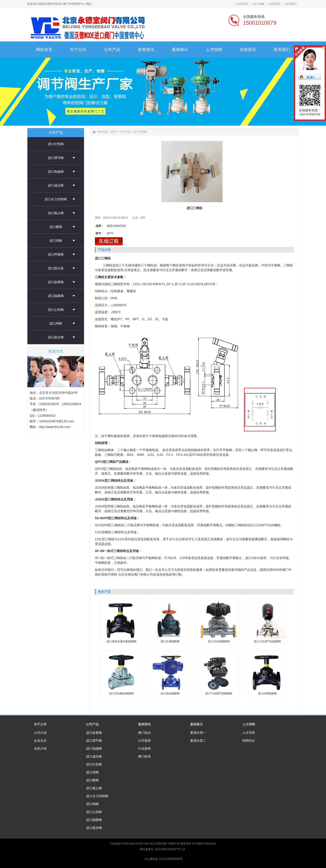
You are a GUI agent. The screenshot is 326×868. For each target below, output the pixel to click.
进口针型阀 (56, 144)
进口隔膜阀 (56, 296)
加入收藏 (259, 4)
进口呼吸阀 (56, 254)
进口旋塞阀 (56, 282)
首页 (113, 132)
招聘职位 (249, 741)
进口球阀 (56, 241)
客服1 (311, 77)
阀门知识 (144, 733)
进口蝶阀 (56, 227)
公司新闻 (144, 741)
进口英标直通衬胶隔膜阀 (121, 641)
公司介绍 (40, 733)
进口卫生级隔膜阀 (219, 641)
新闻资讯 (144, 724)
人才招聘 (249, 724)
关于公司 (40, 724)
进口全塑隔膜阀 (170, 641)
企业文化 (40, 741)
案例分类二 (198, 741)
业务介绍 (40, 748)
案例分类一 (198, 733)
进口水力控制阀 (56, 199)
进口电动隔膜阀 (170, 693)
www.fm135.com (139, 844)
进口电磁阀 (56, 172)
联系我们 (291, 4)
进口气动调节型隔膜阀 (219, 693)
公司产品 (125, 132)
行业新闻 (144, 748)
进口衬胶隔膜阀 (267, 693)
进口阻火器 (56, 268)
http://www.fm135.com (55, 427)
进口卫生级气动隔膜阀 (267, 641)
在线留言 (275, 4)
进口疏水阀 (56, 337)
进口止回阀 (56, 310)
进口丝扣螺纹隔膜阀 (121, 693)
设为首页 (243, 4)
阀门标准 (144, 756)
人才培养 (249, 733)
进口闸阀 (56, 323)
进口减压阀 (56, 185)
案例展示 (197, 724)
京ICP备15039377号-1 (170, 849)
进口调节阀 (56, 158)
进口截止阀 (56, 213)
